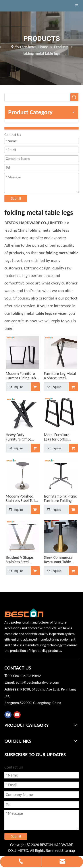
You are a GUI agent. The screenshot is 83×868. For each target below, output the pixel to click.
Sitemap (68, 851)
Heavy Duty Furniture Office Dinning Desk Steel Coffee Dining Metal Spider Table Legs (22, 437)
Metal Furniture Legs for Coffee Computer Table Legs (57, 437)
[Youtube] (17, 715)
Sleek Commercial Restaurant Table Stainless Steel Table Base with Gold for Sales (60, 560)
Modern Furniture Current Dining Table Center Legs (22, 376)
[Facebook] (8, 715)
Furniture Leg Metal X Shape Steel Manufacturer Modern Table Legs (60, 376)
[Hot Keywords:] (74, 97)
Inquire (14, 387)
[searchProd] (38, 97)
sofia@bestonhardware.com (38, 682)
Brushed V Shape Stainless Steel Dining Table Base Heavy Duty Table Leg (20, 560)
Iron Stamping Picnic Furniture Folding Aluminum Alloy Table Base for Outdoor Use (60, 498)
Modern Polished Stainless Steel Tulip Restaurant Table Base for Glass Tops (22, 498)
